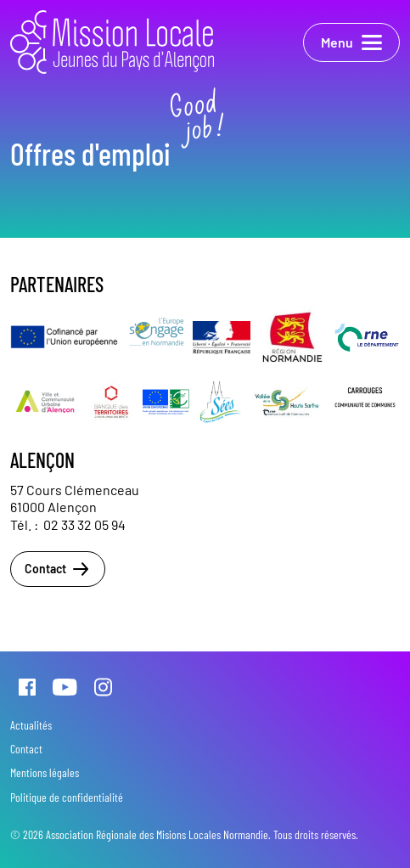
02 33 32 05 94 (84, 524)
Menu (351, 42)
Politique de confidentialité (67, 797)
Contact (58, 569)
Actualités (31, 725)
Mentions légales (45, 772)
